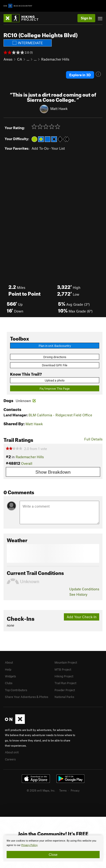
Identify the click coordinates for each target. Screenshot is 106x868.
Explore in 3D (80, 75)
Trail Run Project (65, 683)
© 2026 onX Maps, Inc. (41, 790)
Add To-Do (40, 148)
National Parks (64, 697)
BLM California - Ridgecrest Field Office (60, 415)
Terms (63, 790)
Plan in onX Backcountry (55, 346)
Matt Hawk (59, 108)
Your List (58, 148)
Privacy (75, 790)
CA (20, 59)
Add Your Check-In (82, 617)
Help (8, 669)
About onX (12, 752)
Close (53, 854)
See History (78, 594)
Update (84, 589)
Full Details (93, 439)
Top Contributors (16, 690)
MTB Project (63, 669)
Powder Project (65, 690)
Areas (8, 59)
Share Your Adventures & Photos (27, 697)
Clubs (9, 683)
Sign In (86, 18)
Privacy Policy (29, 845)
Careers (10, 759)
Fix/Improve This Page (55, 389)
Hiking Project (64, 676)
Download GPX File (55, 365)
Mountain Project (66, 662)
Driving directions (55, 357)
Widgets (10, 676)
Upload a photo (55, 380)
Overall (27, 463)
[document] (53, 848)
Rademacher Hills (55, 59)
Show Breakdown (53, 472)
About (9, 662)
